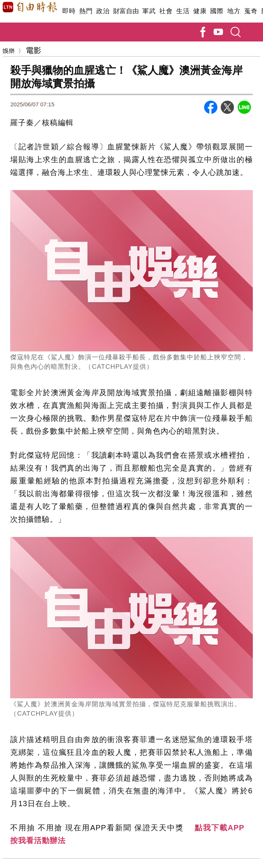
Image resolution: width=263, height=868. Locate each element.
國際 (217, 11)
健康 (200, 11)
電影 (34, 50)
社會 (166, 11)
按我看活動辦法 (38, 840)
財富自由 (126, 11)
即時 (69, 11)
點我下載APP (220, 828)
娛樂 (9, 51)
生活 (183, 11)
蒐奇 (251, 11)
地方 (234, 11)
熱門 (86, 11)
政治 (103, 11)
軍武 (149, 11)
